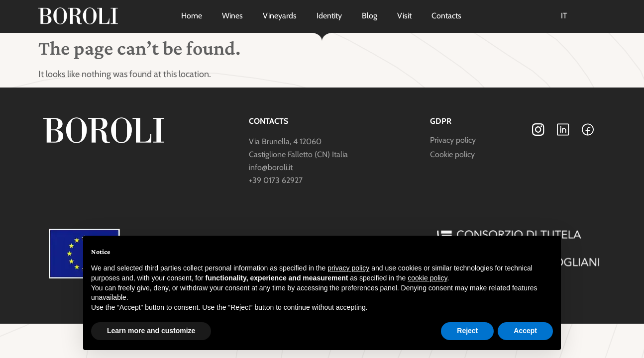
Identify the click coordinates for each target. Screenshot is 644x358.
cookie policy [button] (427, 278)
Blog (370, 16)
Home (192, 16)
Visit (404, 16)
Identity (329, 16)
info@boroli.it (271, 167)
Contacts (446, 16)
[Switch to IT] (564, 16)
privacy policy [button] (348, 268)
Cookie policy (452, 154)
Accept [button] (525, 331)
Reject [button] (467, 331)
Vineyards (280, 16)
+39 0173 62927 (276, 180)
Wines (232, 16)
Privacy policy (453, 140)
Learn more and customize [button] (151, 331)
